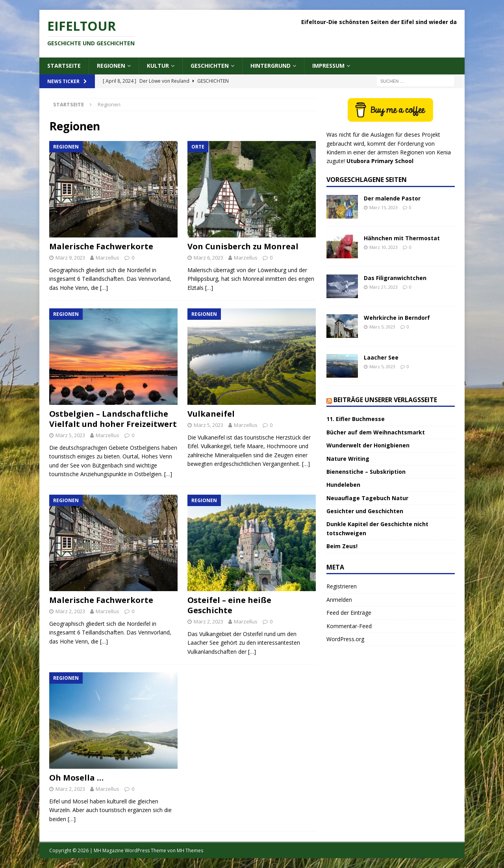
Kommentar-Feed (349, 626)
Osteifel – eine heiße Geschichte (229, 605)
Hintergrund (271, 66)
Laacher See (381, 357)
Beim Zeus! (342, 546)
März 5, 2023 (70, 435)
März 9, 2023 (70, 258)
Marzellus (107, 258)
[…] (104, 288)
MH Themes (190, 850)
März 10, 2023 (384, 247)
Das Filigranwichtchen (395, 278)
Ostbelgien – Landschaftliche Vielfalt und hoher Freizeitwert (113, 419)
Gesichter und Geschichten (365, 511)
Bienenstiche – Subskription (366, 472)
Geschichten (210, 66)
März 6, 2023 (208, 258)
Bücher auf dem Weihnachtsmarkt (376, 432)
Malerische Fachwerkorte (101, 246)
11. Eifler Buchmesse (356, 419)
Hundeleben (343, 485)
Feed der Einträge (349, 613)
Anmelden (339, 600)
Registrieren (342, 586)
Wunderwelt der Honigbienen (368, 445)
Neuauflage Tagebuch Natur (367, 498)
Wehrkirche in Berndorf (397, 318)
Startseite (64, 66)
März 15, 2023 (384, 207)
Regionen (111, 66)
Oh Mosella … (76, 778)
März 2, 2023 (70, 611)
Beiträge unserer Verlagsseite (385, 400)
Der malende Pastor (392, 198)
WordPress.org (345, 639)
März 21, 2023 (384, 287)
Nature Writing (348, 459)
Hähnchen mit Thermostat (402, 238)
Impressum (328, 66)
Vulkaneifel (211, 414)
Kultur (158, 66)
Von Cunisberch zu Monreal (243, 246)
